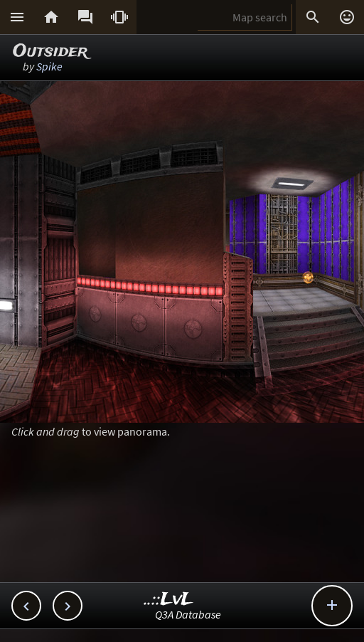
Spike (49, 66)
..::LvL (169, 600)
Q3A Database (188, 614)
